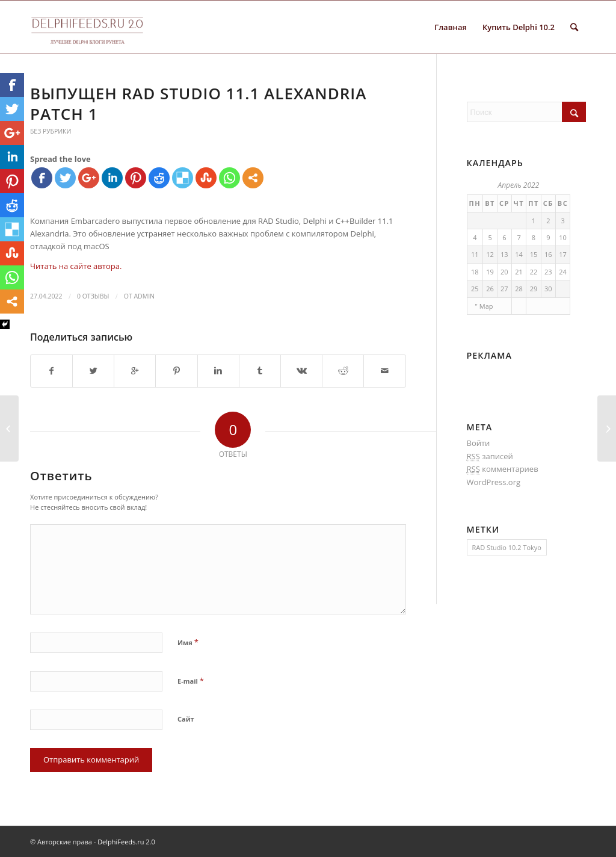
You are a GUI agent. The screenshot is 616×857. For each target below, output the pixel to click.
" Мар (484, 306)
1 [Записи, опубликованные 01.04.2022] (534, 221)
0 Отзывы (93, 296)
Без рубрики (51, 131)
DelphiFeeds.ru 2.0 (126, 842)
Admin (144, 296)
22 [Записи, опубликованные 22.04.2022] (534, 272)
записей (490, 456)
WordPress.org (494, 482)
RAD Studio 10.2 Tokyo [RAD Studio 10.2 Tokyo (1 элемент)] (507, 547)
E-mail (191, 681)
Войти (479, 443)
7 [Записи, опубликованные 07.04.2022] (519, 237)
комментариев (503, 469)
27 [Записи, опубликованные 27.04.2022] (504, 289)
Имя (188, 642)
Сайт (186, 719)
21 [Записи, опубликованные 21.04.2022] (519, 272)
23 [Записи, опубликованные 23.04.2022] (548, 272)
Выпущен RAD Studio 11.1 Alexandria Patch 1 (198, 104)
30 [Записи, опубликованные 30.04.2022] (548, 289)
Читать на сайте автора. (76, 266)
